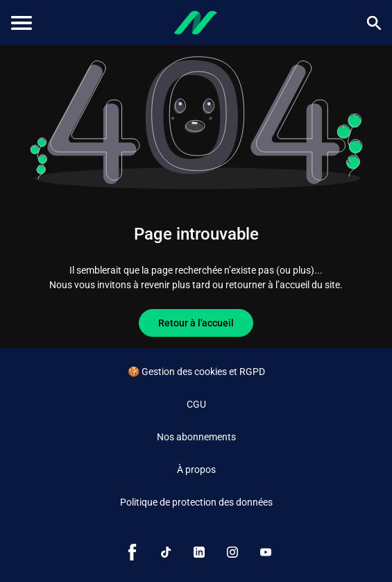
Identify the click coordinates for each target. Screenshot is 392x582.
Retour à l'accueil (196, 323)
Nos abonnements (196, 437)
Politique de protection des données (196, 502)
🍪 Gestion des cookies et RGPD (196, 372)
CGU (196, 404)
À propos (196, 469)
